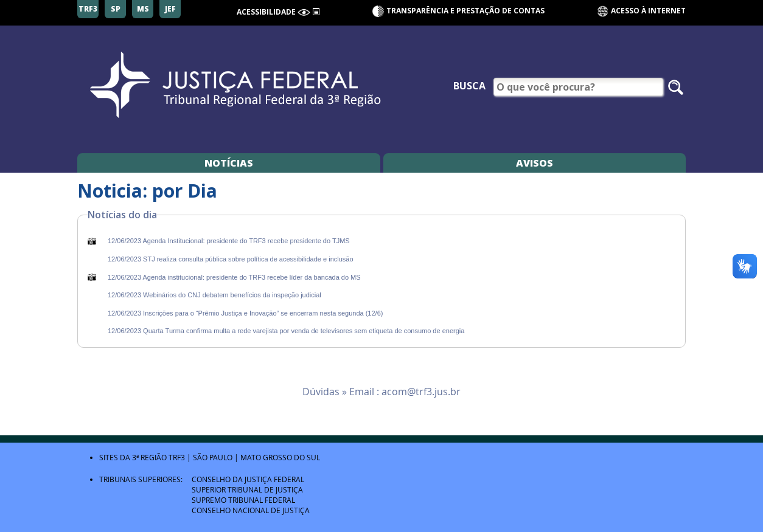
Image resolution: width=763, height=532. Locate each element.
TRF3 (177, 457)
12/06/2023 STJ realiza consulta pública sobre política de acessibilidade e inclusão (231, 259)
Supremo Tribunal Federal (243, 500)
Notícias (229, 163)
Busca (469, 86)
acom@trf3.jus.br (421, 392)
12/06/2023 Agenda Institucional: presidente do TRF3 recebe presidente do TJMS (229, 241)
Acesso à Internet (641, 11)
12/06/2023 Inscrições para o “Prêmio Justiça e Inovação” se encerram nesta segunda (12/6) (245, 313)
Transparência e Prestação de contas (465, 11)
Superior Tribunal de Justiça (247, 489)
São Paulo (213, 457)
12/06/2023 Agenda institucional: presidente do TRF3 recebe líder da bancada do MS (234, 277)
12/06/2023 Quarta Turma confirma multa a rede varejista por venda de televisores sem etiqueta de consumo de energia (286, 331)
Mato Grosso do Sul (280, 457)
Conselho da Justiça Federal (248, 479)
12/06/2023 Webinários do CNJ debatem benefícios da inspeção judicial (214, 295)
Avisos (535, 163)
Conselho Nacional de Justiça (251, 510)
